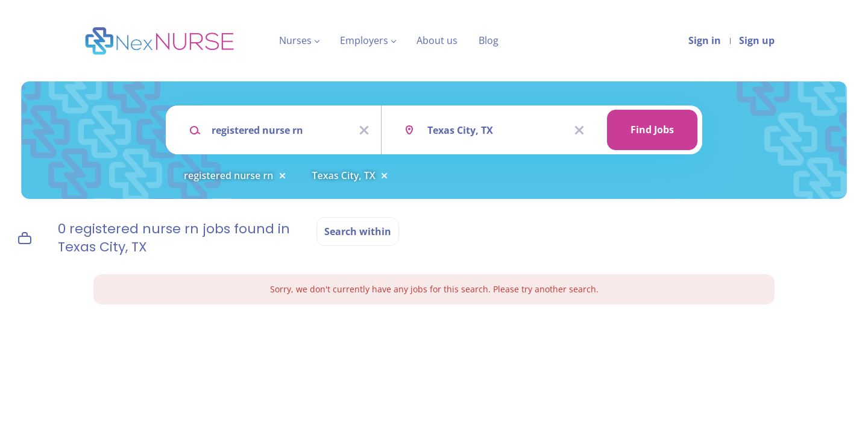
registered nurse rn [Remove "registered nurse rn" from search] (229, 175)
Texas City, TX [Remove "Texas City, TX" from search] (344, 175)
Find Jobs (652, 130)
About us (437, 40)
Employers (364, 40)
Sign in (705, 40)
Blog (489, 40)
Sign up (757, 40)
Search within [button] (358, 231)
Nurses (295, 40)
